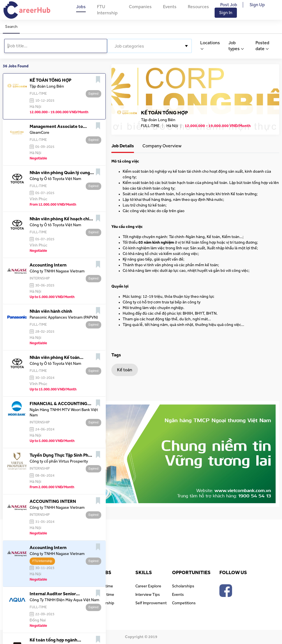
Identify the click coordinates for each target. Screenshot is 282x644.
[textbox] (149, 46)
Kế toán (125, 370)
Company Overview (162, 146)
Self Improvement (151, 603)
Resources (198, 7)
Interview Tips (148, 595)
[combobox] (149, 46)
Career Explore (148, 586)
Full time (106, 586)
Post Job (229, 5)
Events (170, 7)
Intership (106, 603)
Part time (106, 595)
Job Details (123, 146)
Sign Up (257, 5)
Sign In (226, 13)
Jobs (81, 7)
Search (11, 27)
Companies (140, 7)
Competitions (184, 603)
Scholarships (183, 586)
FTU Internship (107, 10)
